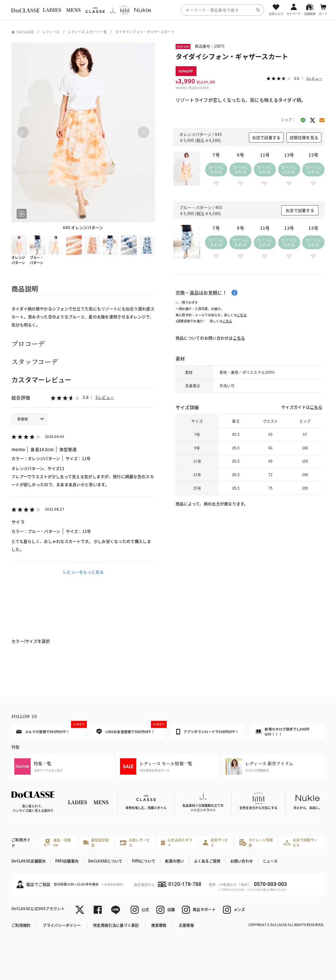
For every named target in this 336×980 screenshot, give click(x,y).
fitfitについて (144, 861)
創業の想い (174, 861)
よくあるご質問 (207, 861)
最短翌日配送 (96, 842)
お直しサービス (135, 842)
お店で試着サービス (300, 842)
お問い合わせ (242, 861)
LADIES (52, 10)
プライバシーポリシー (62, 925)
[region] (168, 10)
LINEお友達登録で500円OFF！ (130, 729)
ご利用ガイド (21, 842)
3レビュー (105, 397)
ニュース (270, 861)
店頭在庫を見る (304, 137)
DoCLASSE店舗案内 (29, 861)
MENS (73, 10)
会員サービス (215, 842)
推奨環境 (159, 925)
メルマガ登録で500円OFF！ (50, 729)
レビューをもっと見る (83, 572)
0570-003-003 (271, 884)
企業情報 (186, 925)
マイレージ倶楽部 (256, 842)
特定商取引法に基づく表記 (116, 925)
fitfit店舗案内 (67, 861)
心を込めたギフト (176, 842)
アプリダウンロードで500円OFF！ (208, 732)
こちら (242, 315)
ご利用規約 (21, 925)
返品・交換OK (57, 842)
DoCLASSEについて (105, 861)
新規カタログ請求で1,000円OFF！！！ (283, 731)
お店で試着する (266, 137)
